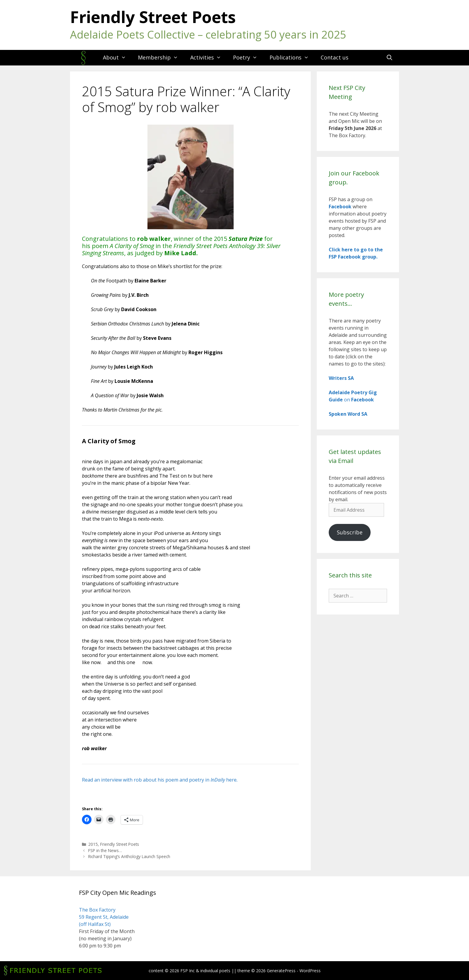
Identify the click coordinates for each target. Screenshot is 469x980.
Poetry (248, 57)
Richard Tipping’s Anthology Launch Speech (129, 856)
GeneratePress (281, 971)
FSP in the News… (105, 850)
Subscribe (350, 532)
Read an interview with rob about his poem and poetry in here (160, 780)
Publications (292, 57)
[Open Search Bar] (390, 57)
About (117, 57)
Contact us (335, 57)
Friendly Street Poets (153, 17)
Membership (161, 57)
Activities (209, 57)
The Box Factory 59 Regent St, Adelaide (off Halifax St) (104, 917)
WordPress (310, 971)
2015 (93, 844)
